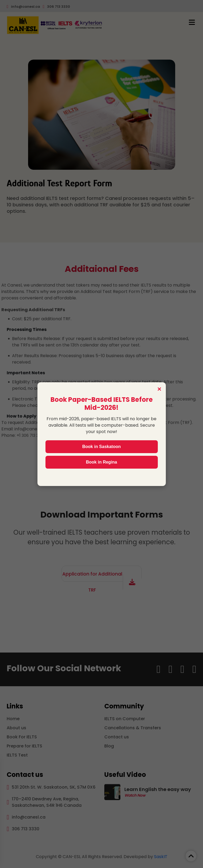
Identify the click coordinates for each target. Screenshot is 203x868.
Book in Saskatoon (101, 447)
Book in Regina (101, 462)
